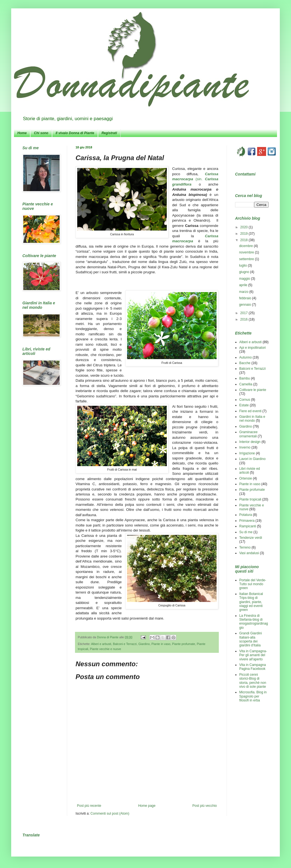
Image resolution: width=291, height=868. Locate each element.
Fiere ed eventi (250, 411)
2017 (245, 313)
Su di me (246, 532)
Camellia (246, 384)
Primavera (247, 521)
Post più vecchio (205, 806)
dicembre (246, 246)
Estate (244, 405)
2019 (245, 234)
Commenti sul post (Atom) (110, 814)
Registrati (109, 133)
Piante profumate (184, 644)
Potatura (246, 515)
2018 (245, 240)
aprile (244, 285)
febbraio (246, 298)
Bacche (245, 363)
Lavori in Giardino (252, 459)
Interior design (250, 442)
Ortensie (246, 478)
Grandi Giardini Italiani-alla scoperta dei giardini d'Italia (251, 639)
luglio (243, 265)
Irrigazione (247, 453)
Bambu (245, 378)
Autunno (246, 357)
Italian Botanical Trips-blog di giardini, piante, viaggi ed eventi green (251, 602)
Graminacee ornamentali (248, 434)
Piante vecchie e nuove (105, 649)
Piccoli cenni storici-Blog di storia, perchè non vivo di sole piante (253, 681)
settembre (247, 259)
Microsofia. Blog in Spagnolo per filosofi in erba (253, 696)
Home (22, 133)
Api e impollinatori (253, 348)
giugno (244, 272)
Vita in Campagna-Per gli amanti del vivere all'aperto (253, 655)
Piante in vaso (161, 644)
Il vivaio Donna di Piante (75, 133)
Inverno (245, 447)
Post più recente (89, 806)
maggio (245, 279)
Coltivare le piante (253, 390)
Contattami (245, 174)
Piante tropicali (250, 499)
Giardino (144, 644)
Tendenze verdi (251, 538)
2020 (245, 227)
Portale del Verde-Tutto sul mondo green (253, 584)
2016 (245, 319)
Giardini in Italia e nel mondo (252, 419)
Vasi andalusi (249, 553)
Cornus (245, 400)
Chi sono (41, 133)
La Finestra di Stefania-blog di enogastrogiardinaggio (254, 622)
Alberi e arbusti (101, 644)
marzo (244, 292)
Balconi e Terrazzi (125, 644)
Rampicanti (248, 526)
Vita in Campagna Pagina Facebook (253, 667)
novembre (247, 252)
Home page (147, 806)
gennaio (245, 305)
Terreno (245, 547)
